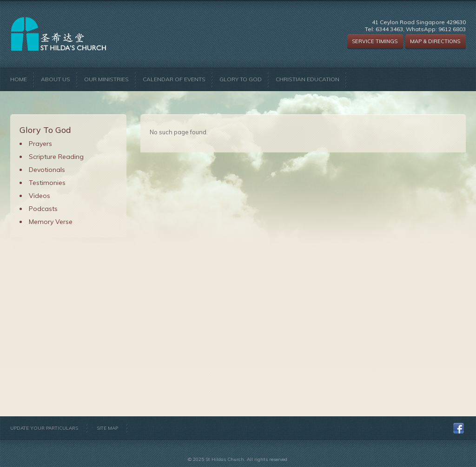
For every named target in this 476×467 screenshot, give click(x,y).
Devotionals (47, 170)
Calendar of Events (174, 79)
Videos (40, 196)
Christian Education (307, 79)
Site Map (107, 428)
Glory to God (241, 79)
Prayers (40, 144)
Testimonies (47, 183)
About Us (56, 79)
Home (19, 79)
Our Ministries (106, 79)
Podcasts (43, 209)
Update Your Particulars (44, 428)
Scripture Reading (56, 157)
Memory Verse (51, 222)
